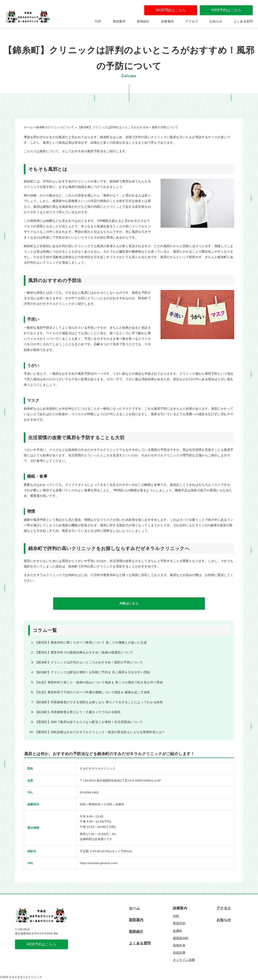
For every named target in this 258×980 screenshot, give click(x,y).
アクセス (192, 21)
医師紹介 (143, 21)
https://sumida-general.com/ (99, 863)
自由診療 (179, 952)
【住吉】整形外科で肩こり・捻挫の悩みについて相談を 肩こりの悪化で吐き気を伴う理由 (99, 682)
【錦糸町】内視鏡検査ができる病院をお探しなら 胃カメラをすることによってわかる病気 (99, 702)
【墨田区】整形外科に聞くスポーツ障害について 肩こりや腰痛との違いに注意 (91, 642)
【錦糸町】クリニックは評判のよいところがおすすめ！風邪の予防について (89, 662)
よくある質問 (243, 21)
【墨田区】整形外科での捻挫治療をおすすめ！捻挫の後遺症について (84, 652)
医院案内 (119, 21)
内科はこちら (129, 603)
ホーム (134, 908)
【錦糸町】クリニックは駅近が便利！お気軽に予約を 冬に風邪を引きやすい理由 (93, 672)
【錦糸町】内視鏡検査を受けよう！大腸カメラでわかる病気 (78, 712)
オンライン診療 (184, 960)
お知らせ (216, 21)
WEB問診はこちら (171, 10)
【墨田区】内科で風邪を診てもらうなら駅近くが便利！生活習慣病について (89, 722)
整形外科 (179, 923)
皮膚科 (178, 931)
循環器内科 (181, 938)
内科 (176, 916)
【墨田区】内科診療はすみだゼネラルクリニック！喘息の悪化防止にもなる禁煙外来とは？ (100, 732)
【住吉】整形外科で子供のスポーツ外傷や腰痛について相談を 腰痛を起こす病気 (93, 692)
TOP (98, 21)
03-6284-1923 (89, 792)
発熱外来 (179, 945)
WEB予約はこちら (226, 10)
